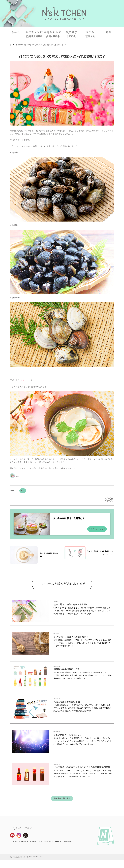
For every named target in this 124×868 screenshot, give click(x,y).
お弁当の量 (25, 849)
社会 (23, 491)
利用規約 (61, 849)
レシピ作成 (15, 849)
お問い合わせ (72, 849)
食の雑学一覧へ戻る (62, 806)
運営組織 (35, 849)
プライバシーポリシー (48, 849)
